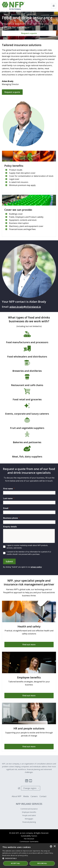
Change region (30, 788)
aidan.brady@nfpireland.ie (25, 307)
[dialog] (29, 856)
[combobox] (51, 846)
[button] (29, 858)
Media (26, 796)
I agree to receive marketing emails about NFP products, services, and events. (27, 547)
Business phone (11, 518)
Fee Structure (29, 839)
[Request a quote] (29, 33)
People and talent (29, 815)
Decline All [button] (42, 863)
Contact (43, 796)
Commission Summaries (29, 841)
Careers (34, 796)
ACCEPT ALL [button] (16, 863)
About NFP (17, 796)
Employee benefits (29, 812)
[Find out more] (29, 645)
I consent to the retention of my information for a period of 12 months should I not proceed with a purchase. (29, 553)
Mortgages (29, 819)
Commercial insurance (29, 809)
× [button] (55, 846)
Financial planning (29, 822)
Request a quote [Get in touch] (12, 92)
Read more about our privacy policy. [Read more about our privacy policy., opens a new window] (15, 855)
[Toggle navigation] (54, 6)
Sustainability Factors (29, 836)
